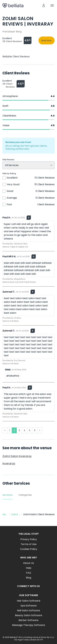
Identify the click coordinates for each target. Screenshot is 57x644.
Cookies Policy (29, 549)
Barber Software (28, 620)
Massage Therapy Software (28, 625)
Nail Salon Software (28, 610)
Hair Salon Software (29, 601)
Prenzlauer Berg (12, 32)
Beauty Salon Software (29, 615)
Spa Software (29, 606)
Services (7, 495)
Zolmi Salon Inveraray (17, 456)
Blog (29, 578)
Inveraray (9, 463)
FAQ (28, 573)
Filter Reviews (8, 160)
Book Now (47, 40)
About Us (28, 563)
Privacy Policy (29, 539)
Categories (25, 495)
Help (29, 568)
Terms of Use (29, 544)
